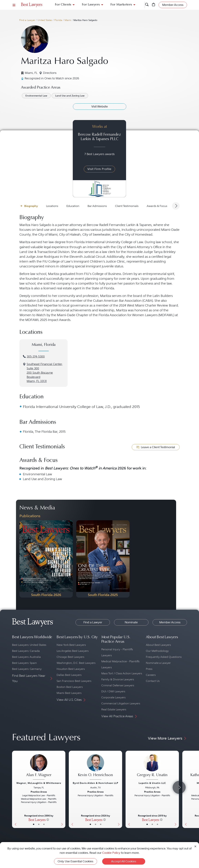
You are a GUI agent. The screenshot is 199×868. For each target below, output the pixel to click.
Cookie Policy (111, 853)
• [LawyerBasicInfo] (34, 824)
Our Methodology (157, 651)
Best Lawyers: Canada (26, 651)
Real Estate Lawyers (114, 709)
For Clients (63, 5)
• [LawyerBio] (39, 824)
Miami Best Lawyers (69, 693)
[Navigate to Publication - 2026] (46, 559)
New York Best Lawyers (71, 645)
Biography (31, 206)
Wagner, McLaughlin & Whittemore (39, 783)
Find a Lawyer (27, 20)
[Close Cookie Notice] (195, 846)
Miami (68, 20)
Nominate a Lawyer (158, 663)
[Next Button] (63, 789)
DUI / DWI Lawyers (113, 691)
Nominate (131, 622)
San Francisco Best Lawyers (74, 681)
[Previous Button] (15, 789)
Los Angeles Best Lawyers (73, 651)
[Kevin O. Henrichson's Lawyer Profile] (95, 767)
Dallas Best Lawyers (69, 675)
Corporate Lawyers (113, 697)
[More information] (48, 820)
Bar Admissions (97, 206)
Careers (151, 675)
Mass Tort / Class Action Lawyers (122, 673)
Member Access (170, 622)
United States (45, 20)
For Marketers (121, 5)
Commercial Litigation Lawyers (121, 703)
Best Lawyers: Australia (26, 657)
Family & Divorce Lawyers (118, 679)
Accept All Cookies (124, 861)
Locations (52, 206)
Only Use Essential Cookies (75, 861)
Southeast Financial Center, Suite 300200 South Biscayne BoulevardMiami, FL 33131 (45, 373)
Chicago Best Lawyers (70, 657)
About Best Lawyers (158, 645)
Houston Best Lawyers (71, 669)
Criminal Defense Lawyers (118, 685)
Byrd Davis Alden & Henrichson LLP (95, 783)
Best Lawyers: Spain (24, 663)
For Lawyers (91, 5)
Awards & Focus (157, 206)
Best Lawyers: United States (29, 645)
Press (149, 669)
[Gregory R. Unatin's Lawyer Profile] (152, 767)
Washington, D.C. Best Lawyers (76, 663)
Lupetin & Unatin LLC (152, 783)
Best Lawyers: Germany (27, 669)
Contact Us (153, 681)
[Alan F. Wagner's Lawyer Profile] (39, 767)
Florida (58, 20)
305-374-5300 (36, 357)
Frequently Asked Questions (164, 657)
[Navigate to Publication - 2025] (103, 559)
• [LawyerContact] (44, 824)
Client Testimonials (127, 206)
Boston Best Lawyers (70, 687)
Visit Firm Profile (99, 169)
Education (73, 206)
